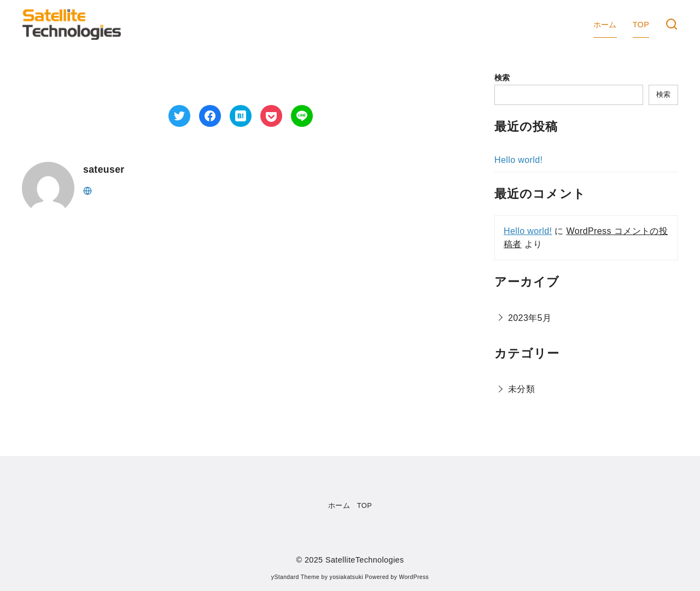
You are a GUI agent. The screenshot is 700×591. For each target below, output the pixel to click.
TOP (641, 25)
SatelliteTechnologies (365, 560)
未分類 (521, 389)
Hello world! (518, 160)
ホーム (605, 25)
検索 (502, 78)
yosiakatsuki (346, 577)
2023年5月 (530, 318)
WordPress (414, 577)
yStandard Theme (295, 577)
